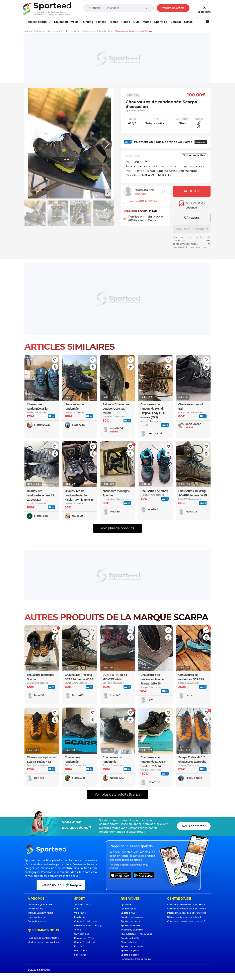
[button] (107, 144)
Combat (176, 22)
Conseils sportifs (37, 921)
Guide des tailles (194, 155)
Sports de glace (130, 955)
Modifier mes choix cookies (43, 942)
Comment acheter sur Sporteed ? (186, 909)
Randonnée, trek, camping (136, 959)
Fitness (101, 22)
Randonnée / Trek (84, 938)
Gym (136, 22)
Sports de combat (131, 921)
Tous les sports (37, 22)
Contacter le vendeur (145, 201)
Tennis (114, 22)
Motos (147, 22)
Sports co (161, 22)
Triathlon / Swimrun (132, 930)
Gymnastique (82, 934)
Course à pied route (86, 921)
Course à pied (129, 909)
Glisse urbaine (129, 942)
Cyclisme (126, 905)
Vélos (75, 22)
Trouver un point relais (40, 913)
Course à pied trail (85, 942)
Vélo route (80, 913)
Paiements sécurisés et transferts (187, 913)
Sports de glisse (130, 951)
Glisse (188, 22)
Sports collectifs (130, 938)
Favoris (192, 218)
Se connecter (204, 9)
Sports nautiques (131, 926)
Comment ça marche (40, 905)
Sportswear (81, 955)
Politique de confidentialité (43, 938)
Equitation (61, 22)
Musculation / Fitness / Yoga (137, 934)
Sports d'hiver (129, 913)
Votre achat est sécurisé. (192, 205)
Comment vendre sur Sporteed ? (186, 905)
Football (79, 946)
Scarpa (133, 95)
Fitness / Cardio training (88, 926)
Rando (126, 22)
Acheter (192, 191)
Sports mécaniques (132, 917)
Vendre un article (173, 8)
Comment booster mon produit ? (186, 921)
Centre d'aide (35, 909)
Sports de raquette (132, 946)
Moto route (81, 951)
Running (88, 22)
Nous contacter (194, 826)
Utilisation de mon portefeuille (185, 917)
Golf (76, 909)
